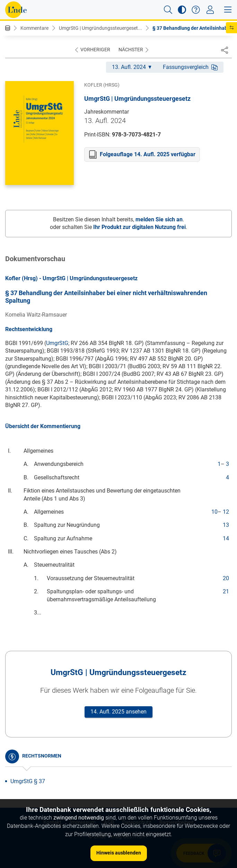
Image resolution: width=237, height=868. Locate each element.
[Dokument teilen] (225, 50)
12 (226, 512)
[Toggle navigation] (210, 10)
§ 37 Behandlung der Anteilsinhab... (192, 28)
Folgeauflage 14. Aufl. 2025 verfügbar (148, 154)
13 (226, 525)
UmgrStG (57, 343)
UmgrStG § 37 (28, 781)
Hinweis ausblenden (119, 853)
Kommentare (34, 28)
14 (226, 538)
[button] (168, 10)
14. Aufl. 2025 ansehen (119, 712)
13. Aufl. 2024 (132, 67)
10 (214, 512)
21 (226, 591)
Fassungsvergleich (190, 67)
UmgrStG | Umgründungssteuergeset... (100, 28)
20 (226, 578)
